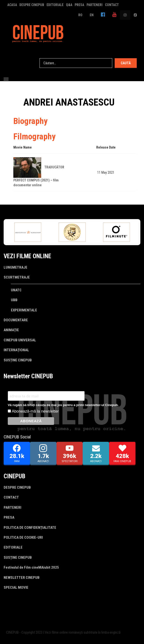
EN (92, 15)
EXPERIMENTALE (24, 310)
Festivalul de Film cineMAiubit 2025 (31, 567)
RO (80, 15)
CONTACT (112, 5)
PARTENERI (95, 5)
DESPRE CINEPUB (32, 5)
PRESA (79, 5)
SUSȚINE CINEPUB (18, 360)
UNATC (16, 290)
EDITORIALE (55, 5)
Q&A (69, 5)
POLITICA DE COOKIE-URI (23, 537)
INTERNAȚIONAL (16, 350)
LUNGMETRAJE (16, 267)
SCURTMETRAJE (17, 277)
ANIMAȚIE (11, 330)
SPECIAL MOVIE (16, 587)
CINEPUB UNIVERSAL (20, 340)
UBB (14, 300)
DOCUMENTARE (16, 320)
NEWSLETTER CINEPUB (22, 578)
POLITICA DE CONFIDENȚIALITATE (30, 528)
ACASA (12, 5)
